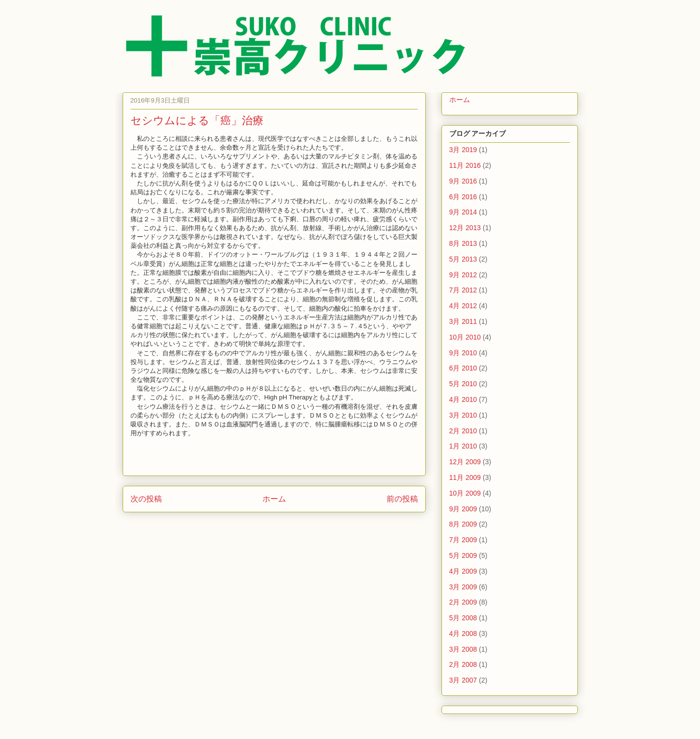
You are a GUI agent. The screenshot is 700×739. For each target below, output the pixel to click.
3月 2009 (463, 587)
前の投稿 (402, 499)
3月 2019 (463, 150)
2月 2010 (463, 431)
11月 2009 (465, 477)
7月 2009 (463, 540)
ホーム (274, 499)
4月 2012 (463, 306)
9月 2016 (463, 181)
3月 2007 (463, 680)
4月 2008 (463, 633)
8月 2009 (463, 524)
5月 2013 (463, 259)
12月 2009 (465, 462)
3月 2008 (463, 649)
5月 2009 (463, 555)
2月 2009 (463, 602)
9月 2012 (463, 275)
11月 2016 (465, 165)
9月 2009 (463, 509)
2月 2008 (463, 664)
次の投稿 (146, 499)
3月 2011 (463, 321)
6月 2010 (463, 368)
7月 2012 (463, 290)
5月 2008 (463, 618)
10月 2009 (465, 493)
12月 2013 (465, 228)
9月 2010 (463, 353)
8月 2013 (463, 243)
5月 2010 (463, 384)
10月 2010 (465, 337)
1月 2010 (463, 446)
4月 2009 (463, 571)
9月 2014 (463, 212)
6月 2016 (463, 197)
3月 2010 (463, 415)
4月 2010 (463, 399)
